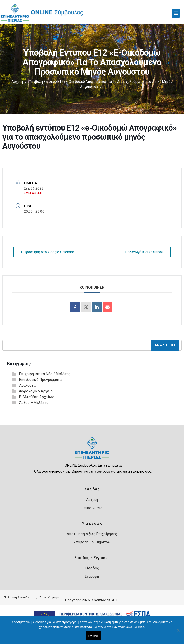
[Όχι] (178, 633)
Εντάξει (93, 636)
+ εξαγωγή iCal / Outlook (144, 252)
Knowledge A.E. (105, 600)
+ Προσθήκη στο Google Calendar (47, 252)
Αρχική (17, 82)
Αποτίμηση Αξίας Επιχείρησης (92, 534)
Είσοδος (92, 568)
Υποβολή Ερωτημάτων (92, 542)
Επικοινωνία (92, 508)
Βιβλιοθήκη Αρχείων (36, 397)
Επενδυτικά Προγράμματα (40, 380)
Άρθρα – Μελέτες (34, 403)
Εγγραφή (92, 576)
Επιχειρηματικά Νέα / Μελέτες (45, 374)
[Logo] (92, 452)
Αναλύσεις (28, 385)
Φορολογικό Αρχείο (36, 391)
